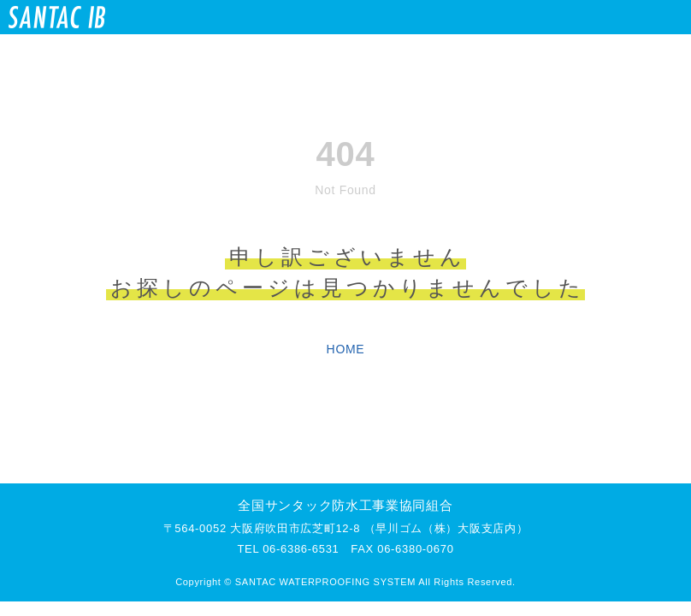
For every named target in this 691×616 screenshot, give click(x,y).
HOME (346, 349)
